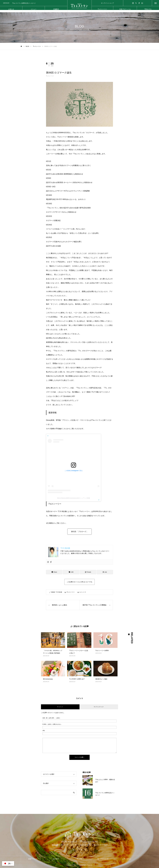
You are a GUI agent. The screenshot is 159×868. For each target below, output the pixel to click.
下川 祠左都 (59, 592)
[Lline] (71, 572)
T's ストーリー (50, 76)
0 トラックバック (99, 707)
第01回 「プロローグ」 (79, 532)
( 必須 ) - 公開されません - (52, 724)
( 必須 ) (51, 718)
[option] (34, 3)
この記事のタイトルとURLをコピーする (79, 582)
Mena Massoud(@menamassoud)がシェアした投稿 (73, 498)
